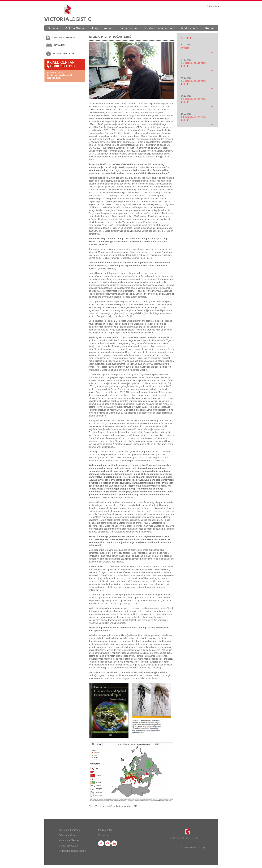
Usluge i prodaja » (69, 846)
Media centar (190, 28)
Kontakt (210, 28)
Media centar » (106, 830)
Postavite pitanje (60, 54)
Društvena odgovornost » (72, 851)
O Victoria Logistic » (70, 830)
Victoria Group (75, 28)
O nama (53, 28)
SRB (210, 6)
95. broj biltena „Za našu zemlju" (194, 82)
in (114, 843)
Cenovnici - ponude (61, 38)
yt (108, 843)
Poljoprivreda (128, 28)
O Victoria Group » (69, 835)
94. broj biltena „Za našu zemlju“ (194, 100)
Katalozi (55, 45)
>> (212, 52)
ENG (216, 6)
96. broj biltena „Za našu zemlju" (194, 64)
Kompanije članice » (70, 840)
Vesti (186, 38)
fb (101, 843)
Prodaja (185, 48)
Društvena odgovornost (159, 28)
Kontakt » (103, 835)
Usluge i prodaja (102, 28)
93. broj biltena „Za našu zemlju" (194, 118)
